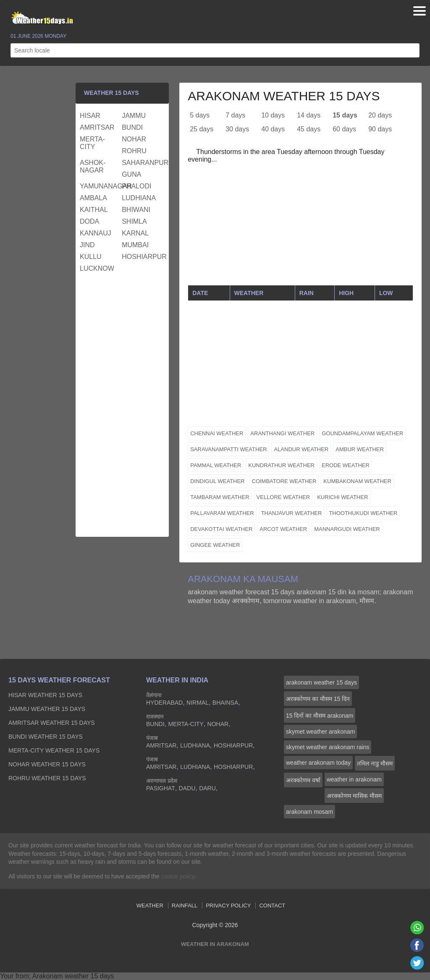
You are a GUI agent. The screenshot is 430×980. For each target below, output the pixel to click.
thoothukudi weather (363, 513)
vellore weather (283, 497)
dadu (187, 788)
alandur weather (301, 449)
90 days (380, 129)
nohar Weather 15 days (47, 764)
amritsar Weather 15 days (52, 723)
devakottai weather (221, 529)
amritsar (97, 127)
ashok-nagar (93, 166)
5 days (200, 115)
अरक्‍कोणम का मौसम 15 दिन (318, 699)
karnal (135, 233)
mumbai (135, 245)
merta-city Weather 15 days (54, 750)
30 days (237, 129)
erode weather (346, 465)
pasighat (161, 788)
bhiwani (136, 210)
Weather (150, 906)
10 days (273, 115)
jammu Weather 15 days (47, 709)
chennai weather (217, 433)
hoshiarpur (142, 257)
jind (87, 245)
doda (89, 221)
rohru (134, 151)
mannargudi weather (347, 529)
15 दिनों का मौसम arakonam (320, 716)
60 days (344, 129)
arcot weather (283, 529)
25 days (202, 129)
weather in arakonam (354, 779)
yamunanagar (100, 186)
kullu (91, 257)
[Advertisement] (300, 226)
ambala (93, 198)
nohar (134, 139)
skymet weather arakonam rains (328, 747)
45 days (309, 129)
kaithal (94, 210)
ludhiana (139, 198)
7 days (235, 115)
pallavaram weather (222, 513)
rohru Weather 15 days (47, 778)
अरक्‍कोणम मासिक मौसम (354, 796)
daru (207, 788)
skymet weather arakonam (320, 732)
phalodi (136, 186)
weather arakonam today (318, 763)
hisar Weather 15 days (45, 695)
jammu (134, 116)
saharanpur (142, 163)
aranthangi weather (282, 433)
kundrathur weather (281, 465)
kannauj (96, 233)
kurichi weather (342, 497)
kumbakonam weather (357, 481)
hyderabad (164, 703)
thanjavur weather (292, 513)
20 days (380, 115)
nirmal (198, 703)
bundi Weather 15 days (46, 737)
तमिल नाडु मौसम (375, 763)
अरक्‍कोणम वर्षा (303, 780)
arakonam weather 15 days (321, 682)
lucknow (97, 268)
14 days (309, 115)
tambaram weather (220, 497)
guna (131, 174)
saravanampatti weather (228, 449)
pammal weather (216, 465)
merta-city (92, 143)
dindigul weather (217, 481)
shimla (134, 221)
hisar (90, 116)
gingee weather (215, 545)
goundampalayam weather (362, 433)
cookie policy (177, 876)
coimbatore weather (284, 481)
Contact (272, 906)
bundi (132, 127)
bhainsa (225, 703)
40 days (273, 129)
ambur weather (360, 449)
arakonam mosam (309, 812)
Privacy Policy (228, 906)
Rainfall (185, 906)
